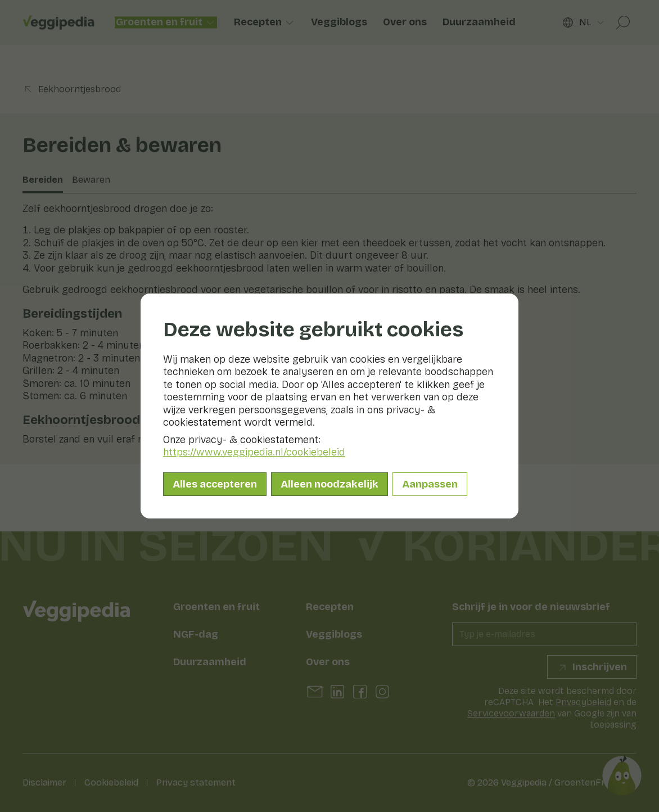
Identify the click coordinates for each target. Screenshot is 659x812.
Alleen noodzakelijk (329, 484)
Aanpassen (430, 484)
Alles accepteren (215, 484)
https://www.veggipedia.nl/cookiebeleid (254, 452)
